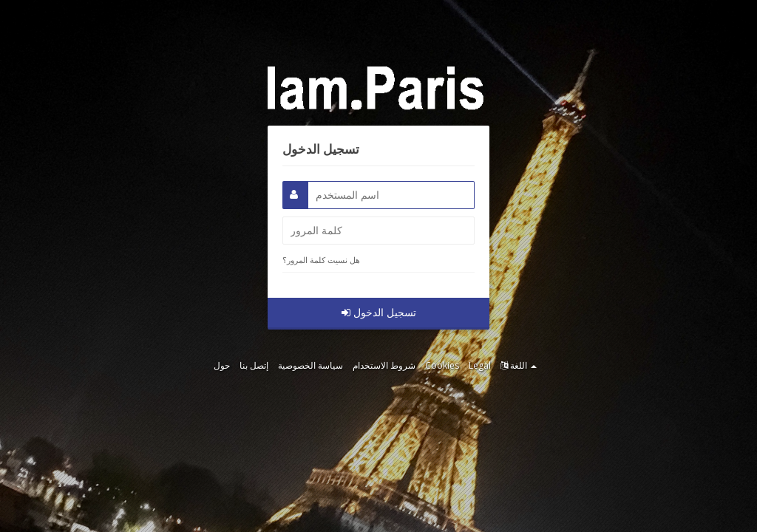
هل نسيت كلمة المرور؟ (321, 260)
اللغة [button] (519, 365)
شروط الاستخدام (384, 365)
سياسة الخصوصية (310, 365)
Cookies (442, 365)
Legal (480, 365)
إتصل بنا (254, 365)
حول (222, 365)
